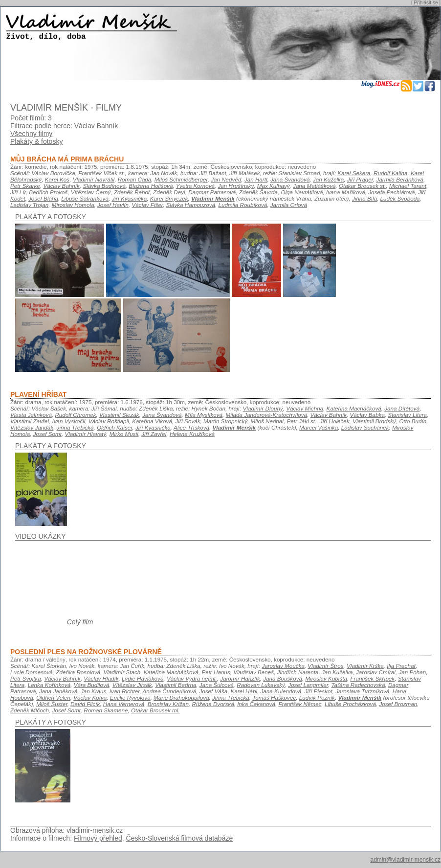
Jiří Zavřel (154, 434)
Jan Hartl (256, 179)
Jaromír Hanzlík (240, 678)
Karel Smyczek (169, 198)
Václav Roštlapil (109, 421)
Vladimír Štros (325, 666)
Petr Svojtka (26, 678)
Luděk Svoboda (400, 198)
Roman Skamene (106, 710)
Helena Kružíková (192, 434)
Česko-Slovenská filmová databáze (180, 838)
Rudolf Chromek (75, 415)
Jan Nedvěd (226, 179)
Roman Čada (135, 179)
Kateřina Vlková (152, 421)
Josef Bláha (43, 198)
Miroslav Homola (73, 205)
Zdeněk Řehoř (132, 192)
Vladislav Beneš (254, 672)
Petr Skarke (25, 186)
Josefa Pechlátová (391, 192)
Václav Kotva (90, 697)
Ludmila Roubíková (243, 205)
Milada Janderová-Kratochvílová (267, 415)
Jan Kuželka (329, 179)
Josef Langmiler (308, 685)
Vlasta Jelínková (31, 415)
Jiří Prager (360, 179)
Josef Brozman (398, 704)
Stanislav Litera (407, 415)
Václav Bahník (61, 186)
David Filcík (85, 704)
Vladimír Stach (122, 672)
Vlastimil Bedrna (176, 685)
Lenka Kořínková (49, 685)
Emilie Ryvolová (130, 697)
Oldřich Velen (53, 697)
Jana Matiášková (314, 186)
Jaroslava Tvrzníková (362, 691)
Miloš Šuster (52, 704)
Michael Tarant (408, 186)
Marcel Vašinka (319, 427)
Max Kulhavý (274, 186)
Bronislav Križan (168, 704)
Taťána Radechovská (358, 685)
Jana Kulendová (281, 691)
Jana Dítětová (402, 408)
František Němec (300, 704)
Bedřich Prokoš (48, 192)
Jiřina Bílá (364, 198)
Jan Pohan (412, 672)
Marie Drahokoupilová (181, 697)
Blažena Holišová (151, 186)
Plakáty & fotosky (36, 141)
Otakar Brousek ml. (155, 710)
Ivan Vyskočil (69, 421)
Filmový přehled (98, 838)
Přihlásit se (426, 3)
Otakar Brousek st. (363, 186)
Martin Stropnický (225, 421)
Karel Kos (57, 179)
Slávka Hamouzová (191, 205)
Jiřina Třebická (75, 427)
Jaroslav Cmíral (376, 672)
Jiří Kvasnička (129, 198)
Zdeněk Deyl (169, 192)
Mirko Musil (124, 434)
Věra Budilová (92, 685)
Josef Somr (47, 434)
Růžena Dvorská (213, 704)
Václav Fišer (147, 205)
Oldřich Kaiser (115, 427)
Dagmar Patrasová (212, 192)
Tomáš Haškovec (274, 697)
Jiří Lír (18, 192)
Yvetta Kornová (195, 186)
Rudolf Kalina (390, 173)
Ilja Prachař (401, 666)
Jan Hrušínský (236, 186)
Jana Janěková (58, 691)
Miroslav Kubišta (326, 678)
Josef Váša (213, 691)
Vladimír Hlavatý (85, 434)
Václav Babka (367, 415)
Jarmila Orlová (289, 205)
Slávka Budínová (104, 186)
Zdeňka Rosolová (78, 672)
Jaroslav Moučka (283, 666)
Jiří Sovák (187, 421)
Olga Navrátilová (302, 192)
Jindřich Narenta (298, 672)
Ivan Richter (125, 691)
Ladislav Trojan (29, 205)
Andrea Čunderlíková (169, 691)
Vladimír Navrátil (94, 179)
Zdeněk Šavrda (258, 192)
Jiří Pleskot (319, 691)
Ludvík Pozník (317, 697)
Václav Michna (305, 408)
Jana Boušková (283, 678)
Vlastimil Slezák (119, 415)
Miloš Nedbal (267, 421)
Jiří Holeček (335, 421)
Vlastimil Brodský (374, 421)
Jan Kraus (93, 691)
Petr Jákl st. (301, 421)
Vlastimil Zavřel (30, 421)
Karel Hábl (244, 691)
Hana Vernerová (124, 704)
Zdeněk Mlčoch (30, 710)
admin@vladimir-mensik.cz (405, 860)
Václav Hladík (101, 678)
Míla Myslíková (204, 415)
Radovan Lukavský (261, 685)
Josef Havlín (113, 205)
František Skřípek (372, 678)
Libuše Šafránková (85, 198)
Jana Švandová (290, 179)
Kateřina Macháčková (354, 408)
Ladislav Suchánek (365, 427)
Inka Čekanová (256, 704)
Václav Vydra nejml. (192, 678)
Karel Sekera (354, 173)
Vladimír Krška (365, 666)
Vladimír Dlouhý (263, 408)
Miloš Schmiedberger (181, 179)
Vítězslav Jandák (32, 427)
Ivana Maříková (346, 192)
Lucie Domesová (32, 672)
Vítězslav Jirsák (132, 685)
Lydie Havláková (143, 678)
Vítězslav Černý (91, 192)
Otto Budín (413, 421)
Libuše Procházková (350, 704)
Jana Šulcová (217, 685)
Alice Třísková (191, 427)
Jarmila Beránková (400, 179)
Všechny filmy (31, 134)
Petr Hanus (216, 672)
